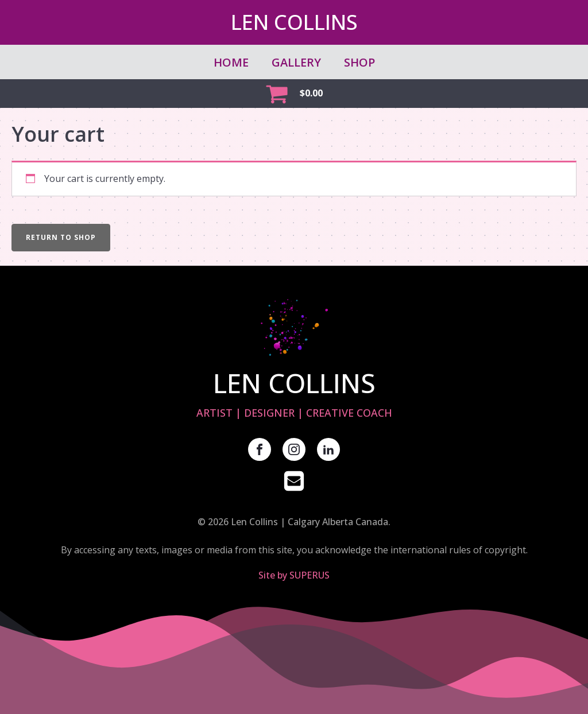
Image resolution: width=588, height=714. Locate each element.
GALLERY (296, 62)
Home (231, 62)
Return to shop (61, 237)
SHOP (359, 62)
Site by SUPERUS (294, 575)
